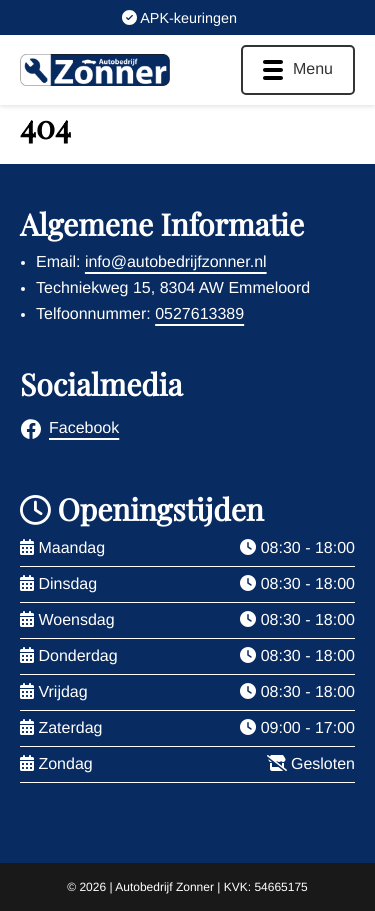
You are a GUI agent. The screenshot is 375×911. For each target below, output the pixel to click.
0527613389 (199, 314)
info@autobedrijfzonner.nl (176, 262)
